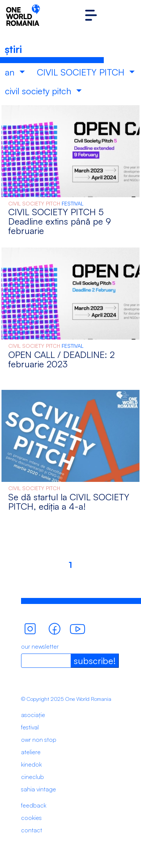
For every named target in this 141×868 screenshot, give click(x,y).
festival (30, 727)
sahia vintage (39, 789)
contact (32, 830)
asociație (33, 715)
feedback (34, 805)
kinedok (31, 764)
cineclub (33, 777)
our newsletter (40, 646)
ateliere (31, 752)
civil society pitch (39, 91)
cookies (31, 818)
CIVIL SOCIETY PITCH (82, 72)
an (11, 72)
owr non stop (39, 740)
